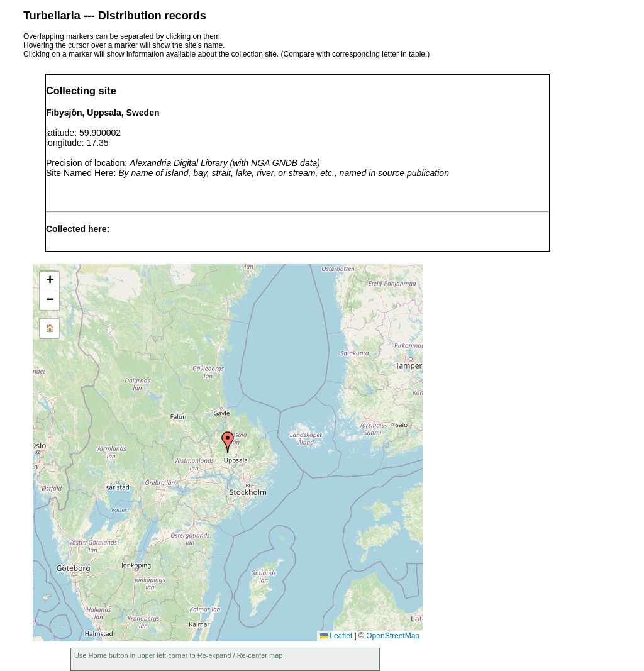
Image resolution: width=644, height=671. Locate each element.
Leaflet (336, 636)
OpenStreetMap (393, 636)
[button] (228, 442)
